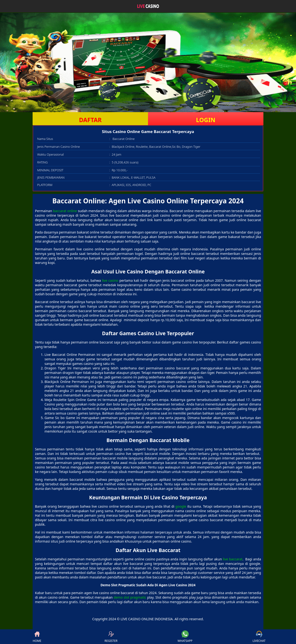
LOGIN (206, 120)
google (181, 506)
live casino (110, 280)
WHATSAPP (185, 637)
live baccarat (232, 559)
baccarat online (65, 211)
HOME (37, 637)
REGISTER (111, 637)
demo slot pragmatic (130, 597)
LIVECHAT (259, 637)
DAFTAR (90, 120)
